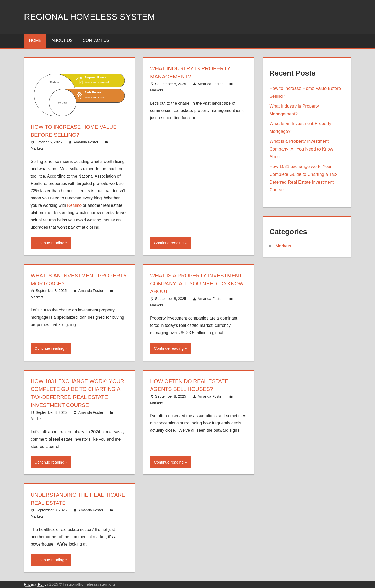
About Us (62, 40)
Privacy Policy (37, 584)
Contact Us (96, 40)
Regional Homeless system (96, 17)
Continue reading (49, 243)
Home (35, 40)
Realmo (74, 205)
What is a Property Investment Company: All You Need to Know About (197, 283)
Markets (37, 148)
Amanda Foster (86, 142)
